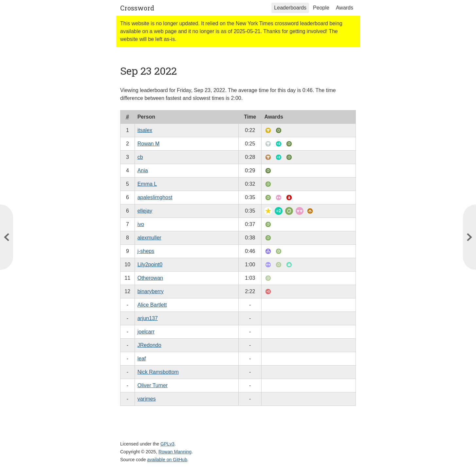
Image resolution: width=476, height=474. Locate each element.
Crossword (137, 8)
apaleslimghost (155, 197)
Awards (345, 8)
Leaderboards (290, 8)
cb (140, 157)
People (321, 8)
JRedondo (149, 345)
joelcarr (146, 332)
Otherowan (150, 278)
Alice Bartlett (152, 305)
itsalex (145, 130)
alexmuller (149, 238)
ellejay (145, 211)
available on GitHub (167, 460)
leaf (142, 359)
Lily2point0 (150, 265)
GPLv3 (167, 444)
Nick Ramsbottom (158, 372)
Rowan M (149, 144)
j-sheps (146, 251)
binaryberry (151, 291)
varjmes (147, 399)
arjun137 (148, 318)
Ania (143, 171)
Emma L (147, 184)
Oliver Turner (153, 385)
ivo (141, 224)
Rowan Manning (175, 452)
